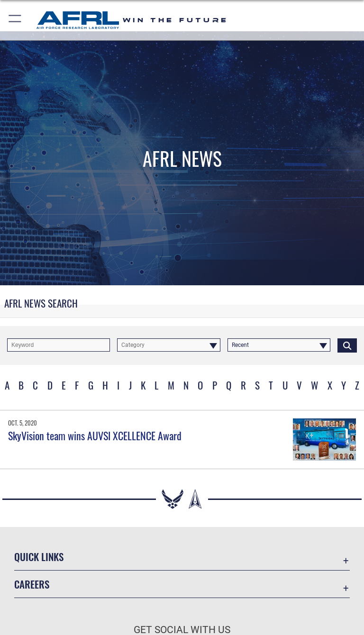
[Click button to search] (347, 345)
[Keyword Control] (59, 345)
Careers (32, 584)
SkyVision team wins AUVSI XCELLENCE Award (95, 435)
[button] (15, 20)
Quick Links (39, 557)
